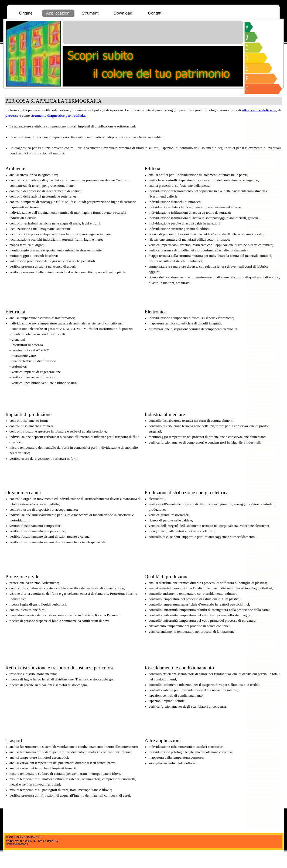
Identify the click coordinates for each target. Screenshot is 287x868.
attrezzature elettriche (259, 110)
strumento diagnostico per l (58, 115)
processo (12, 115)
